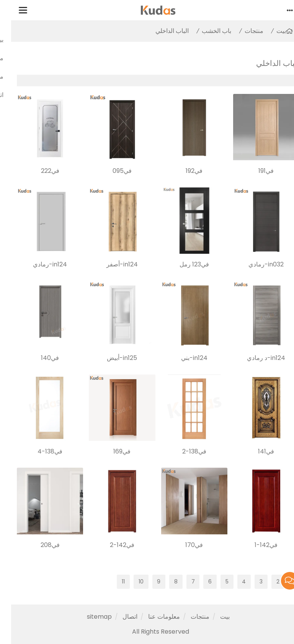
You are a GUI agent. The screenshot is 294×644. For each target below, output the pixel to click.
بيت (270, 31)
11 (112, 582)
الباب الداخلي (161, 31)
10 (130, 582)
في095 (111, 171)
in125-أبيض (111, 358)
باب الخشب (205, 31)
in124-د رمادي (255, 358)
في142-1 (255, 545)
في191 (255, 171)
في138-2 (183, 451)
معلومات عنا (153, 617)
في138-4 (39, 451)
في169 (111, 451)
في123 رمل (183, 264)
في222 (39, 171)
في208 (39, 545)
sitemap (88, 617)
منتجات (243, 31)
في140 (39, 358)
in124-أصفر (111, 264)
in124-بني (183, 358)
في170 (183, 545)
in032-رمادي (255, 264)
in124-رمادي (39, 264)
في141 (255, 451)
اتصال (119, 617)
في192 (183, 171)
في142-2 (111, 545)
